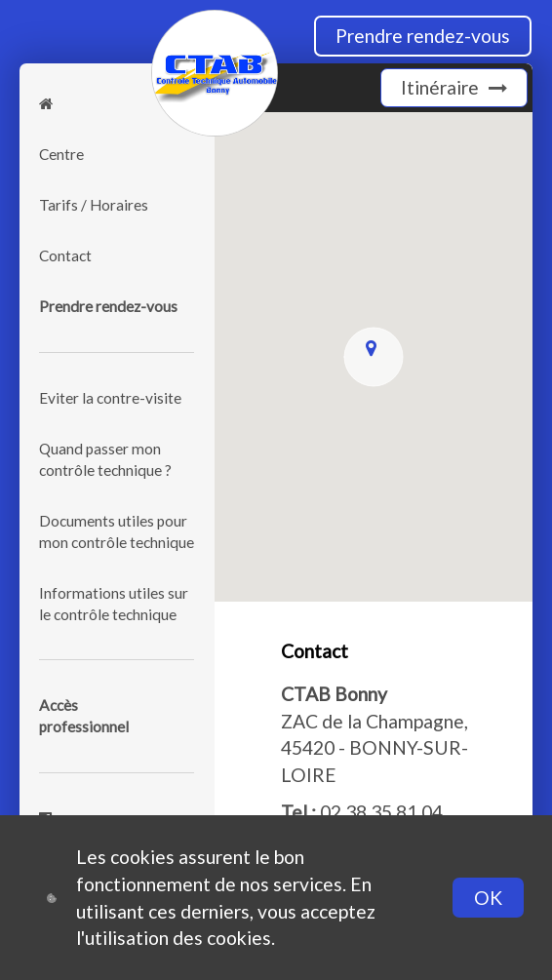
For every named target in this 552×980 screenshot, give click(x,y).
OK (488, 898)
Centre (61, 154)
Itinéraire (454, 87)
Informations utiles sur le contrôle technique (114, 604)
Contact (65, 255)
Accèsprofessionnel (84, 716)
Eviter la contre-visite (110, 398)
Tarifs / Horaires (94, 205)
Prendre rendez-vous (423, 36)
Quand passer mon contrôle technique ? (105, 459)
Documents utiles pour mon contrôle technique (117, 531)
